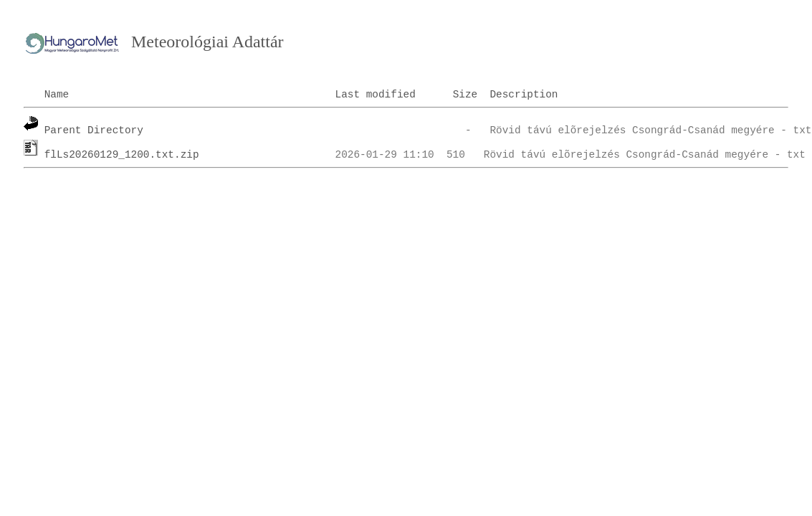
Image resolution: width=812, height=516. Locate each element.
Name (57, 95)
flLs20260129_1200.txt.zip (122, 155)
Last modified (376, 95)
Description (524, 95)
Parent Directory (94, 130)
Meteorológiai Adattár (207, 42)
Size (465, 95)
